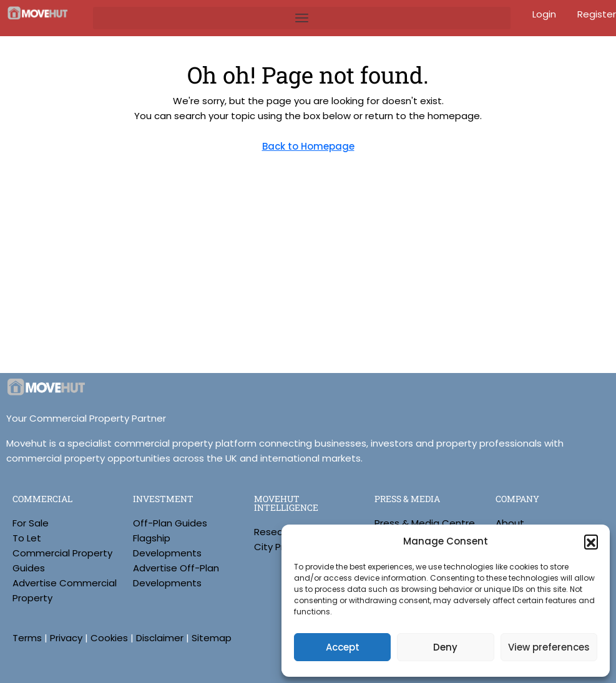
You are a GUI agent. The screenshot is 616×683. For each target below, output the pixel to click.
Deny (445, 647)
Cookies (109, 638)
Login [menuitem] (545, 14)
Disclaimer (160, 638)
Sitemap (212, 638)
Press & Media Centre (425, 523)
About (510, 523)
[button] (591, 541)
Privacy (66, 638)
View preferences (549, 647)
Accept (343, 647)
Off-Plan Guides (170, 523)
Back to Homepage (308, 146)
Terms (27, 638)
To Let (27, 538)
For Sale (31, 523)
